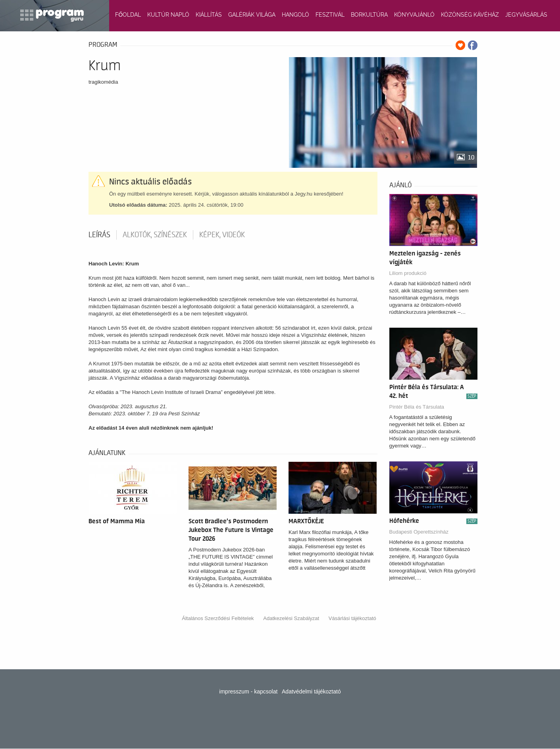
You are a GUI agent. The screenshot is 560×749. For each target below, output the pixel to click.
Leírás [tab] (99, 235)
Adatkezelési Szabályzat (291, 618)
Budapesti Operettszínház (419, 532)
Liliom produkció (408, 273)
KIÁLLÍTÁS (209, 15)
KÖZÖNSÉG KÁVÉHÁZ (470, 15)
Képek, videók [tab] (222, 235)
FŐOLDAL (128, 15)
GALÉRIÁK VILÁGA (252, 15)
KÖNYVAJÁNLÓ (414, 15)
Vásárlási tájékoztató (352, 618)
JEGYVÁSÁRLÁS (526, 15)
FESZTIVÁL (330, 15)
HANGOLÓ (295, 15)
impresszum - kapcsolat (248, 691)
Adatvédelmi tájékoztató (311, 691)
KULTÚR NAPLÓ (168, 15)
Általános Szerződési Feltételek (218, 618)
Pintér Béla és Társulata (417, 407)
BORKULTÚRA (369, 15)
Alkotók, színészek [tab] (155, 235)
